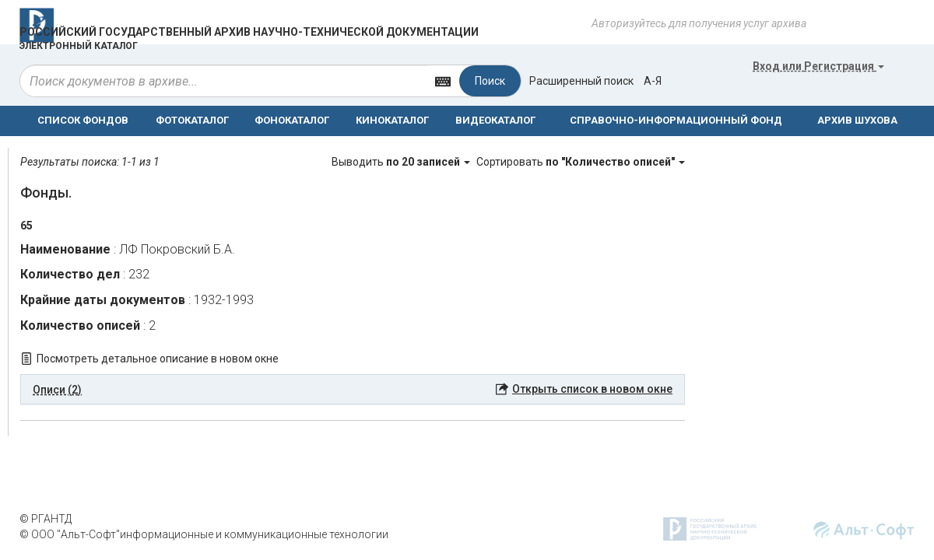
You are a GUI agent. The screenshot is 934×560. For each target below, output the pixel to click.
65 (26, 226)
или (818, 66)
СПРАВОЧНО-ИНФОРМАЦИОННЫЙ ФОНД (676, 120)
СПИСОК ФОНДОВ (83, 120)
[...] (223, 81)
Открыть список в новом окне (592, 389)
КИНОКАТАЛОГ (392, 120)
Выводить (402, 162)
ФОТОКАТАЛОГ (192, 120)
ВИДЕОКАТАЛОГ (495, 120)
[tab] (353, 390)
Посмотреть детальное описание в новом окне (158, 359)
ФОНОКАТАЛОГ (292, 120)
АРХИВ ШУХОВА (857, 120)
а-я (653, 81)
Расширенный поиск (581, 81)
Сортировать (581, 162)
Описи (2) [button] (57, 390)
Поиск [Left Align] (490, 81)
